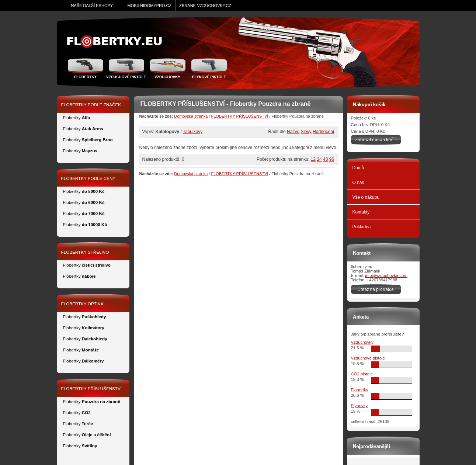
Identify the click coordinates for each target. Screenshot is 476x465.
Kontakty (361, 212)
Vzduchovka (168, 68)
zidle (118, 42)
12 (313, 159)
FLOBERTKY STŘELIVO (85, 252)
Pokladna (362, 227)
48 (325, 159)
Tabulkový (193, 132)
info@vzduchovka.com (386, 275)
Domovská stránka (191, 116)
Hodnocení (323, 132)
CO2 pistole (362, 374)
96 (332, 159)
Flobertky (86, 68)
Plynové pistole (207, 68)
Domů (358, 168)
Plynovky (359, 406)
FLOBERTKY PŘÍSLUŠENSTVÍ (240, 116)
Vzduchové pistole (126, 68)
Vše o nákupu (366, 197)
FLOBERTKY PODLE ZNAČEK (91, 105)
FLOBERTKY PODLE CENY (88, 178)
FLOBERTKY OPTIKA (82, 304)
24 (319, 159)
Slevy (306, 132)
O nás (358, 183)
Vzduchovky (362, 342)
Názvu (293, 132)
